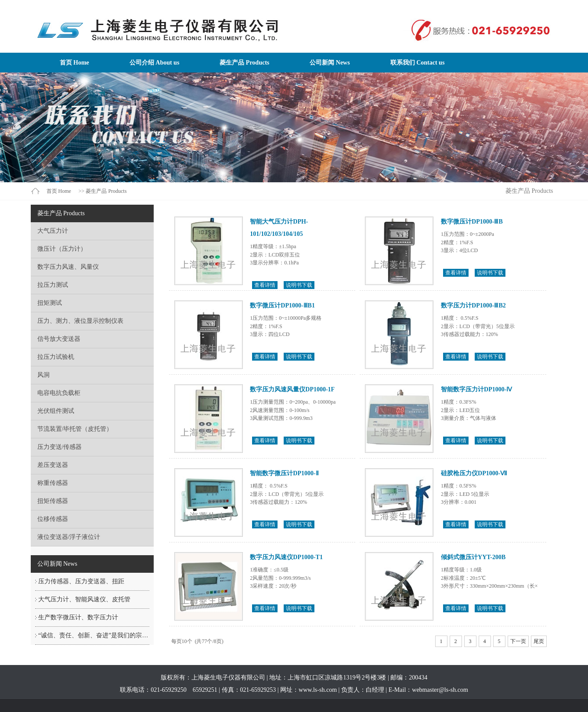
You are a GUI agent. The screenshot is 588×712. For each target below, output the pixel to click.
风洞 (43, 375)
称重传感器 (53, 483)
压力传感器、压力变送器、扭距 (81, 581)
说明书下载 (299, 285)
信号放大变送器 (59, 339)
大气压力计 (53, 231)
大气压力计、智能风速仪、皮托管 (84, 599)
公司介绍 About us (155, 63)
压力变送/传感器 (60, 447)
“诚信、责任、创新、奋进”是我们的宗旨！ (96, 635)
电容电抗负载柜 (59, 393)
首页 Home (74, 63)
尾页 (539, 641)
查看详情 (265, 285)
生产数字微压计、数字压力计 (78, 617)
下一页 (518, 641)
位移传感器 (53, 519)
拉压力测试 (53, 285)
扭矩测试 (50, 303)
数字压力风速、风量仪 (68, 267)
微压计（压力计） (62, 249)
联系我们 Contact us (418, 63)
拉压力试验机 (56, 357)
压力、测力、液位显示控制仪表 (80, 321)
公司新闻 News (330, 63)
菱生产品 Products (244, 63)
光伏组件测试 (56, 411)
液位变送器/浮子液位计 (69, 537)
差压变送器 (53, 465)
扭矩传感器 (53, 501)
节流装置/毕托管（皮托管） (75, 429)
